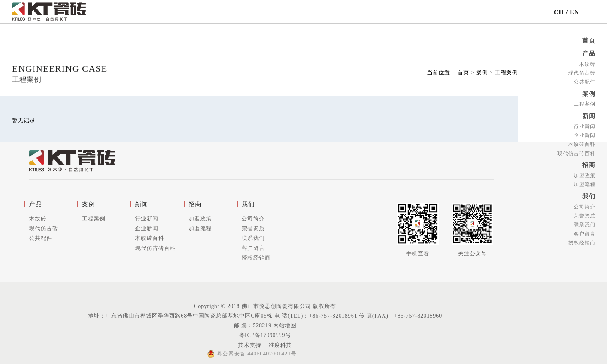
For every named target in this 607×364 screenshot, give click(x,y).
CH (559, 12)
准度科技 (280, 345)
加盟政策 (585, 173)
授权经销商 (582, 239)
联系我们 (585, 221)
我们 (589, 194)
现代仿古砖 (582, 72)
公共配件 (585, 81)
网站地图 (285, 326)
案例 (589, 93)
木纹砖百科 (582, 142)
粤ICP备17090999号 (265, 335)
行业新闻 (585, 124)
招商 (589, 163)
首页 (589, 40)
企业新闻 (585, 133)
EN (574, 12)
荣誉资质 (585, 213)
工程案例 (585, 103)
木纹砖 (587, 63)
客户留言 (585, 230)
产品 (589, 53)
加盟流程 (585, 182)
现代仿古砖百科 (576, 151)
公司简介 (585, 204)
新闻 (589, 114)
